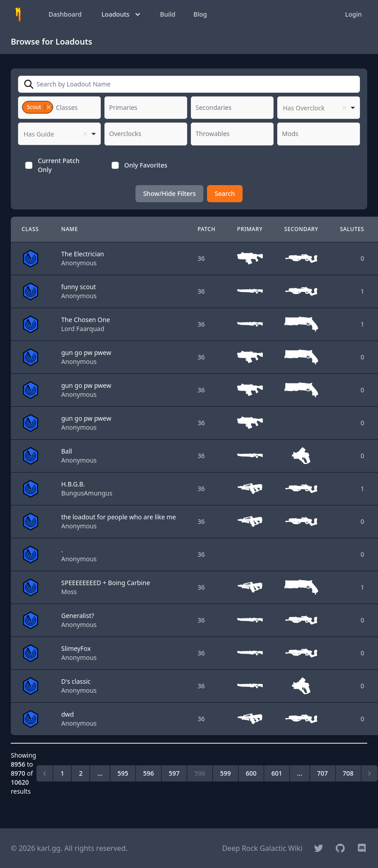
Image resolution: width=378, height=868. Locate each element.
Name (70, 229)
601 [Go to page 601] (277, 773)
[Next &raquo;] (369, 773)
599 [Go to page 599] (225, 773)
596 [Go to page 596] (148, 773)
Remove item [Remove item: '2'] (48, 107)
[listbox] (319, 108)
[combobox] (59, 108)
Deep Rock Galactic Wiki (262, 848)
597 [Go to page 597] (174, 773)
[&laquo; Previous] (45, 773)
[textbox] (69, 108)
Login (353, 14)
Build (168, 14)
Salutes (352, 229)
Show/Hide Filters (169, 193)
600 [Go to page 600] (251, 773)
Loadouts (121, 14)
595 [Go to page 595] (123, 773)
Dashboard (65, 14)
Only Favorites (146, 165)
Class (30, 229)
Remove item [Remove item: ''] (344, 108)
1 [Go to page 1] (62, 773)
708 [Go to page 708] (348, 773)
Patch (207, 229)
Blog (200, 14)
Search (225, 193)
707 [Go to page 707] (323, 773)
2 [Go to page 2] (81, 773)
